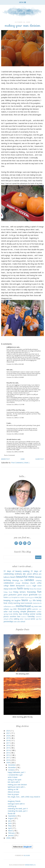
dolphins (29, 586)
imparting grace (29, 598)
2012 (8, 755)
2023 (8, 731)
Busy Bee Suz (11, 383)
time (19, 617)
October (11, 770)
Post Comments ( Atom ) (20, 463)
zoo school (21, 622)
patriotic (35, 609)
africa (35, 574)
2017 (8, 743)
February (12, 833)
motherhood (23, 606)
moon (13, 607)
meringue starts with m (16, 804)
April (10, 828)
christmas (25, 583)
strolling (26, 614)
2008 (8, 838)
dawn (12, 586)
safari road (8, 612)
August (11, 818)
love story (8, 603)
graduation (13, 595)
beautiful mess (25, 577)
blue (22, 580)
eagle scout (37, 586)
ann (40, 574)
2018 (8, 741)
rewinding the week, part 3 (18, 811)
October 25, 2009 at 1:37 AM (15, 418)
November (12, 767)
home (6, 597)
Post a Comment (9, 455)
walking (16, 619)
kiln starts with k (14, 782)
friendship (31, 592)
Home (23, 459)
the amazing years (22, 674)
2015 (8, 748)
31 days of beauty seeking (17, 571)
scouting (16, 612)
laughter (18, 600)
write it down (13, 777)
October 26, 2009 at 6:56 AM (15, 434)
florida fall (11, 814)
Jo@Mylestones (12, 347)
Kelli (8, 370)
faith (20, 588)
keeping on (9, 600)
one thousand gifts (22, 609)
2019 (8, 738)
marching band (19, 603)
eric (15, 589)
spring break (8, 614)
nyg (11, 609)
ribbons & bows (14, 792)
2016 (8, 745)
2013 (8, 753)
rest (40, 609)
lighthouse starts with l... (17, 787)
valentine (39, 617)
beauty (38, 577)
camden (29, 580)
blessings (16, 580)
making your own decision (17, 785)
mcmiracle (29, 603)
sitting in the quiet (15, 780)
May (10, 826)
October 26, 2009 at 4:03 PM (15, 452)
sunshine (13, 617)
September (12, 816)
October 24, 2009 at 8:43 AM (15, 364)
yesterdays (9, 621)
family (26, 589)
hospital (14, 597)
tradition (24, 617)
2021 (8, 733)
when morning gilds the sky (23, 717)
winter (33, 619)
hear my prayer (13, 794)
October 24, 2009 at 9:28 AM (15, 377)
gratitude (33, 595)
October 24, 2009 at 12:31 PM (15, 405)
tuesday (31, 616)
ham (40, 595)
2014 (8, 750)
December (12, 765)
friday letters (20, 592)
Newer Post (6, 459)
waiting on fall (13, 789)
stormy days (18, 614)
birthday (7, 580)
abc (24, 574)
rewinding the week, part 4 (18, 809)
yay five (39, 619)
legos (30, 601)
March (11, 831)
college (6, 586)
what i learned (25, 619)
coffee (39, 583)
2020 (8, 736)
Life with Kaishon (12, 440)
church (33, 583)
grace (6, 595)
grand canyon (23, 595)
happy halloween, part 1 (17, 772)
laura (25, 600)
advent (29, 574)
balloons (7, 577)
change (18, 583)
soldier (39, 612)
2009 (8, 763)
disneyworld (20, 586)
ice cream (21, 597)
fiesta (32, 589)
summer (33, 614)
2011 (8, 758)
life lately (37, 600)
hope (10, 598)
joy (40, 597)
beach (13, 577)
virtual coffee (8, 619)
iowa (36, 597)
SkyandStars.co (30, 865)
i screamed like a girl (15, 775)
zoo (15, 622)
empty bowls (8, 589)
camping (39, 580)
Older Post (40, 459)
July (10, 821)
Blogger (27, 856)
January (11, 835)
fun (39, 592)
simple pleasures (28, 611)
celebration (9, 583)
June (10, 823)
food (10, 592)
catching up (12, 806)
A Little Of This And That (14, 410)
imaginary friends (14, 801)
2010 (8, 760)
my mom (35, 606)
